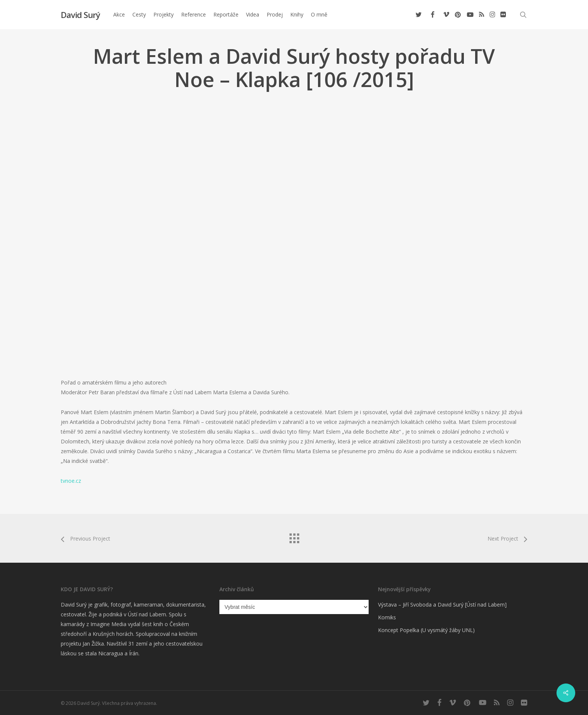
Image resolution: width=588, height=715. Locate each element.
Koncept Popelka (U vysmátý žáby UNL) (426, 630)
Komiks (387, 617)
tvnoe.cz (71, 481)
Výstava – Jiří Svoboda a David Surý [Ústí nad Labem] (442, 605)
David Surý (80, 15)
